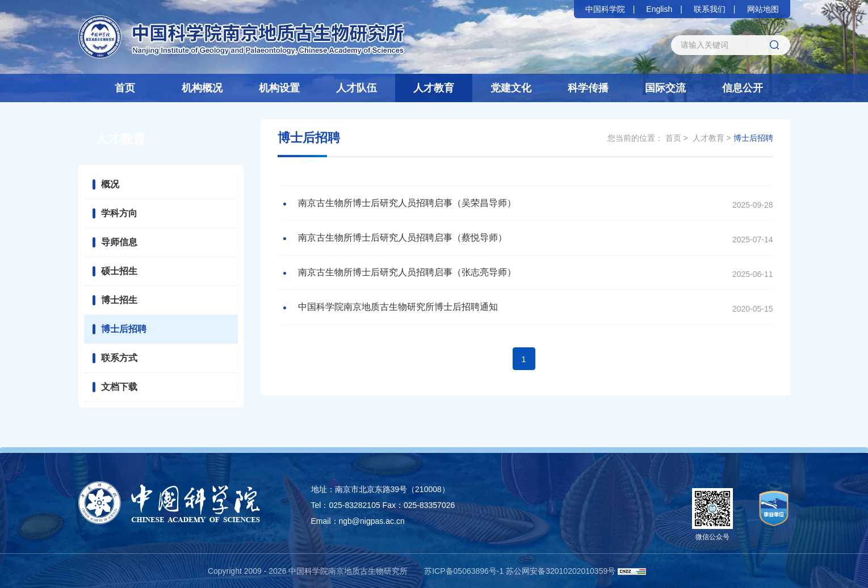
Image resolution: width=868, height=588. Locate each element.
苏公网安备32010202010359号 (561, 571)
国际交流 (665, 88)
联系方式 (119, 358)
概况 (110, 184)
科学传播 (588, 88)
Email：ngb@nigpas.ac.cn (358, 521)
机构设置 (279, 88)
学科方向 (119, 213)
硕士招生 (119, 271)
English (659, 9)
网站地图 (763, 9)
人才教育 (434, 88)
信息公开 (743, 88)
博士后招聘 (124, 329)
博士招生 (119, 300)
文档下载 (119, 387)
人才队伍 (357, 88)
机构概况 (202, 88)
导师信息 (119, 242)
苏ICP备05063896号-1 (464, 571)
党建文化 (511, 88)
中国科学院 (605, 9)
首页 (125, 88)
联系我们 (710, 9)
